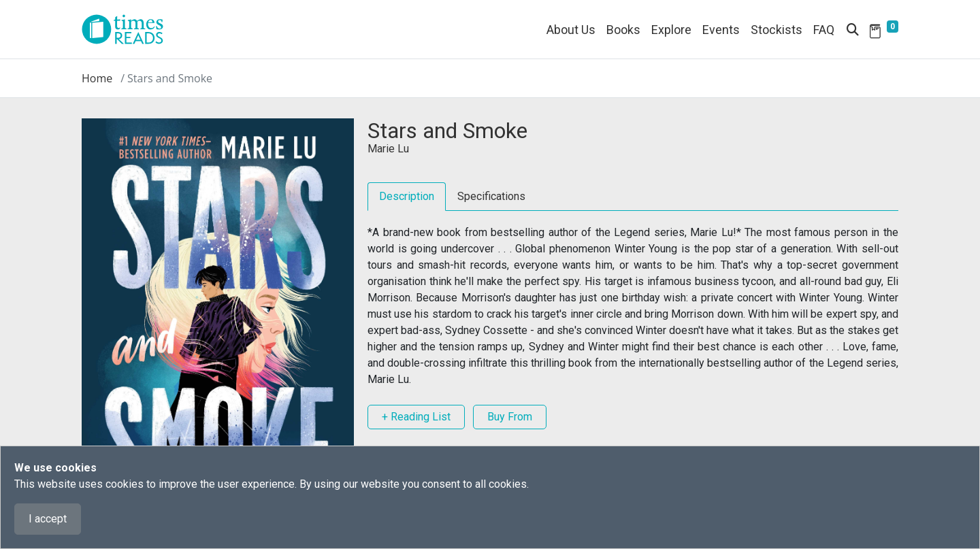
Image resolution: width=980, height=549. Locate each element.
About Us (571, 30)
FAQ (824, 30)
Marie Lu (388, 149)
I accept (48, 519)
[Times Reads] (128, 29)
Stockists (777, 30)
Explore (671, 30)
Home (97, 78)
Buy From (510, 417)
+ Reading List (416, 417)
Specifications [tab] (491, 196)
